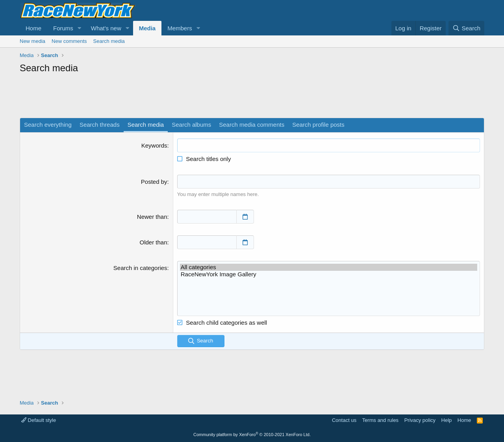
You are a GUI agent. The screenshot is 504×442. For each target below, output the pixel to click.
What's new (106, 28)
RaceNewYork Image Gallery (329, 274)
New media (32, 41)
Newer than (152, 217)
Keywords (154, 145)
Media (147, 28)
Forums (63, 28)
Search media (109, 41)
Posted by (154, 182)
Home (33, 28)
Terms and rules (380, 420)
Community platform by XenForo (252, 435)
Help (447, 420)
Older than (154, 242)
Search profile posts (318, 125)
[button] (80, 28)
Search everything (48, 125)
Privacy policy (420, 420)
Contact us (344, 420)
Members (180, 28)
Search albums (191, 125)
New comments (69, 41)
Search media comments (252, 125)
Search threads (100, 125)
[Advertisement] (252, 96)
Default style (39, 420)
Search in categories (140, 268)
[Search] (466, 28)
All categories (329, 267)
